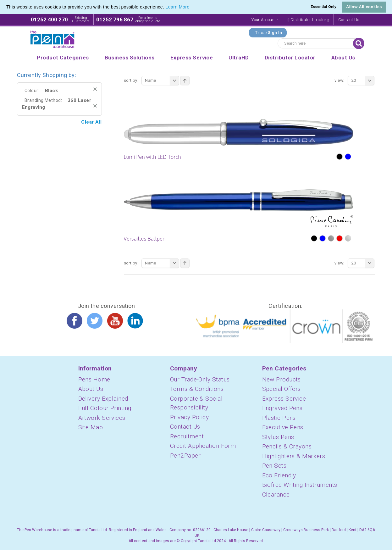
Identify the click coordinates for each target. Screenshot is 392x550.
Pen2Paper (185, 456)
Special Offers (282, 389)
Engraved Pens (282, 408)
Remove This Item (95, 89)
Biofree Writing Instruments (300, 485)
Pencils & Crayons (287, 446)
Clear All (91, 122)
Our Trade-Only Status (200, 379)
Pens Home (94, 379)
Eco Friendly (279, 475)
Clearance (276, 494)
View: (339, 80)
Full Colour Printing (105, 408)
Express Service (284, 399)
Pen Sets (274, 466)
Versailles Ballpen (145, 239)
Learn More (178, 7)
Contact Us (349, 20)
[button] (192, 8)
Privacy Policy (189, 417)
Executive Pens (283, 427)
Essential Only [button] (323, 7)
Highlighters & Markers (294, 456)
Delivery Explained (103, 399)
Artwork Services (102, 418)
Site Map (91, 427)
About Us (91, 389)
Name (162, 81)
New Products (282, 379)
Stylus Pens (278, 437)
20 (363, 81)
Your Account (265, 20)
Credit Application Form (203, 446)
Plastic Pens (279, 418)
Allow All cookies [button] (364, 7)
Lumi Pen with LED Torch (152, 157)
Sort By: (131, 80)
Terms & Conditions (197, 389)
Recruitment (187, 436)
